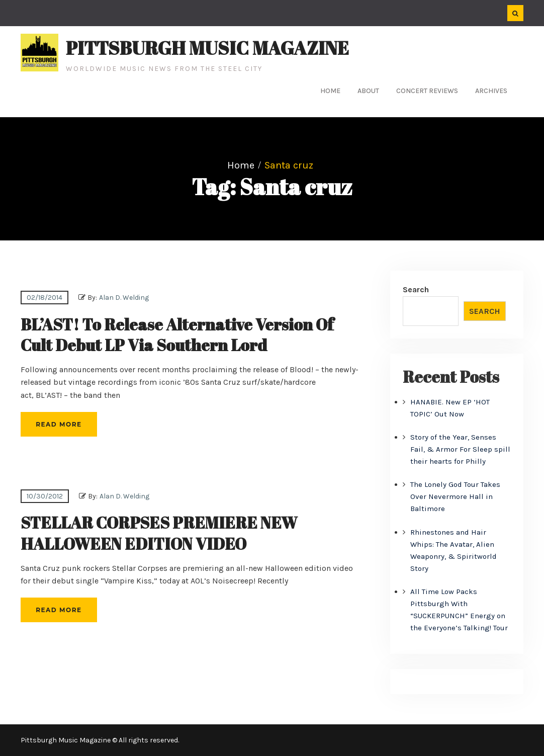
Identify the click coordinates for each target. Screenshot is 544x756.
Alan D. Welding (124, 298)
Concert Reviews (427, 91)
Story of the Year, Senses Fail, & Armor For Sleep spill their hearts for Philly (460, 449)
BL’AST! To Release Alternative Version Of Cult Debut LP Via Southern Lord (177, 335)
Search (416, 289)
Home (330, 91)
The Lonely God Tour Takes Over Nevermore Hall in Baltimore (455, 496)
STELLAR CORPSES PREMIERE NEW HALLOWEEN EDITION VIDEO (159, 533)
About (368, 91)
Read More (59, 424)
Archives (491, 91)
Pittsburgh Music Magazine (207, 48)
